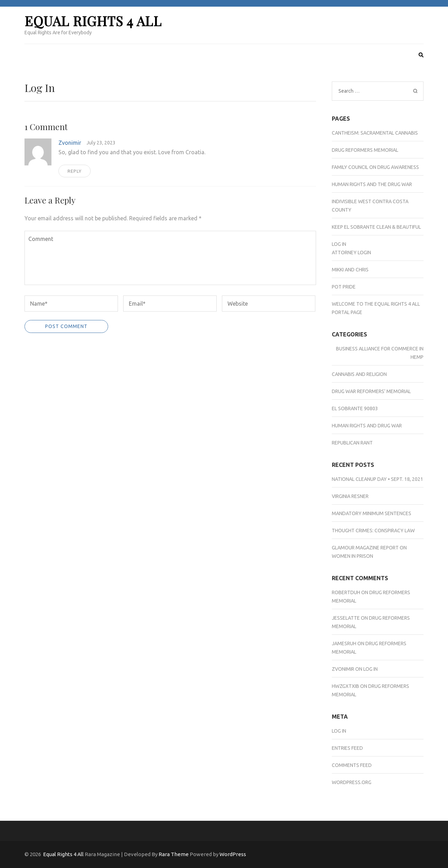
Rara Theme (174, 854)
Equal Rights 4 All (93, 21)
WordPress (233, 854)
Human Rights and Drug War (367, 426)
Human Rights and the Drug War (372, 184)
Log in (339, 731)
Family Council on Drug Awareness (375, 167)
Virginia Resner (350, 496)
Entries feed (347, 748)
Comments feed (352, 765)
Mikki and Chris (350, 270)
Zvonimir (70, 143)
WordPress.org (352, 782)
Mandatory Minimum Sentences (372, 513)
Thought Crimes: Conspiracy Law (373, 531)
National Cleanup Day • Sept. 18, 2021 (377, 479)
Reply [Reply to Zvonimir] (75, 171)
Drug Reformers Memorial (365, 150)
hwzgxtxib (345, 686)
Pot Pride (344, 287)
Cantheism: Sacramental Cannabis (375, 133)
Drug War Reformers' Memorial (371, 391)
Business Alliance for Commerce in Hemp (380, 353)
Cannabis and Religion (359, 374)
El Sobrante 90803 (355, 408)
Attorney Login (351, 252)
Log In (339, 244)
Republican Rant (352, 443)
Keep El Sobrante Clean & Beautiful (376, 227)
